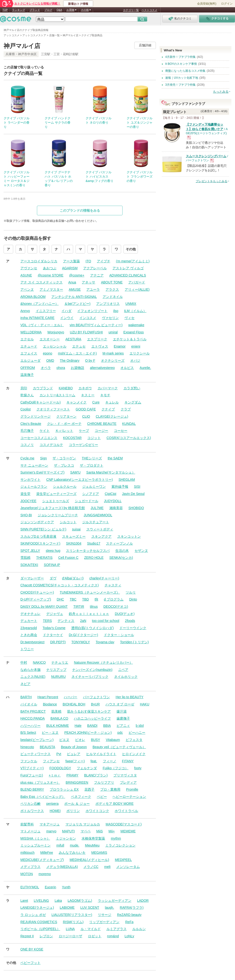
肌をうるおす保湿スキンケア (89, 711)
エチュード (29, 346)
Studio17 (94, 543)
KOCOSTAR (72, 438)
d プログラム (114, 599)
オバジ (135, 361)
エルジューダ (30, 361)
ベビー (102, 797)
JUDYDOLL (113, 501)
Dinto (133, 599)
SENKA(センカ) (121, 558)
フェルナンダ (87, 768)
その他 (131, 249)
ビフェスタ (134, 740)
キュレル (112, 402)
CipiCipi (111, 494)
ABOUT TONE (112, 282)
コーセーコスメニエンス (39, 438)
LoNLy (129, 936)
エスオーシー (50, 339)
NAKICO (39, 662)
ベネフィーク (81, 797)
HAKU (145, 704)
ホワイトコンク (97, 811)
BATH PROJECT (33, 711)
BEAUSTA (47, 747)
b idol (140, 726)
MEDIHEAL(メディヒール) (89, 860)
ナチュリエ (60, 662)
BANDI (92, 726)
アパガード (137, 282)
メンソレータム (128, 867)
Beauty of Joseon (74, 747)
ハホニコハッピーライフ (92, 718)
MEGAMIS (99, 853)
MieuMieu (92, 845)
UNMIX (131, 304)
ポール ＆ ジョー (77, 804)
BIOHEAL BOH (74, 704)
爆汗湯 (122, 711)
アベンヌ (27, 289)
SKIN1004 (74, 543)
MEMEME (128, 831)
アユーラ (93, 289)
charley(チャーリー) (104, 578)
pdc (120, 733)
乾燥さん (27, 395)
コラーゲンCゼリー (83, 445)
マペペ (86, 831)
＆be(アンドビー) (77, 304)
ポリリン (73, 811)
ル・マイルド (91, 929)
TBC (73, 599)
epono (48, 353)
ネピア (25, 684)
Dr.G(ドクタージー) (83, 635)
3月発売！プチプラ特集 (180, 85)
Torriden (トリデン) (135, 642)
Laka (58, 901)
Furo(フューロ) (32, 775)
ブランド (35, 10)
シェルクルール (65, 487)
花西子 (89, 789)
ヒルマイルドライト (101, 754)
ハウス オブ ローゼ (120, 704)
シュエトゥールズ (56, 501)
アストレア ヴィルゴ (128, 268)
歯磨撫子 (123, 718)
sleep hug (53, 551)
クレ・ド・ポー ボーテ (64, 424)
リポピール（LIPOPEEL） (40, 929)
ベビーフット (30, 963)
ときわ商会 (29, 635)
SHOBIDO (136, 508)
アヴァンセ (29, 268)
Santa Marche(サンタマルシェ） (111, 472)
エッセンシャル (55, 346)
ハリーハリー (30, 726)
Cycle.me (27, 458)
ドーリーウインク (133, 628)
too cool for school (106, 621)
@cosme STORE (50, 275)
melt (107, 867)
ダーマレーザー (32, 578)
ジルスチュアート (96, 522)
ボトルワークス (32, 811)
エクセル (27, 339)
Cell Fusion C (68, 558)
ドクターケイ (53, 635)
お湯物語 (77, 368)
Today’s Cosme (54, 628)
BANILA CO (59, 718)
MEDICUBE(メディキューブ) (42, 860)
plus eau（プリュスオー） (40, 782)
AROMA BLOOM (33, 297)
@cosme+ (77, 275)
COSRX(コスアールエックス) (129, 438)
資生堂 (25, 494)
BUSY (95, 740)
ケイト (45, 431)
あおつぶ (50, 268)
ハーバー (70, 697)
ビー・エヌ (50, 733)
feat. (94, 761)
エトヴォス (100, 346)
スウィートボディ (100, 529)
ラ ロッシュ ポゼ (33, 915)
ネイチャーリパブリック (90, 677)
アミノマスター (51, 289)
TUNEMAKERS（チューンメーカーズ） (90, 592)
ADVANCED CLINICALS (128, 275)
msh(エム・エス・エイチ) (77, 353)
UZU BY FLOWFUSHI (86, 332)
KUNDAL (129, 424)
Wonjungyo (56, 332)
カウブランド (43, 388)
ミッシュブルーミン (35, 845)
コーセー (121, 431)
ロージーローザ (70, 936)
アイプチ (104, 261)
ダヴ (53, 578)
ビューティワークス (35, 754)
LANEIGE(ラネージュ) (37, 908)
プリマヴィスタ (125, 775)
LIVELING (41, 901)
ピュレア (74, 754)
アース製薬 (71, 261)
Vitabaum (113, 740)
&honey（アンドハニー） (39, 304)
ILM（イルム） (135, 311)
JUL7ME (97, 508)
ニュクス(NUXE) (33, 677)
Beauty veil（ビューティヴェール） (119, 747)
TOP (5, 10)
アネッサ (88, 282)
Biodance (50, 704)
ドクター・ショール (119, 635)
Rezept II (27, 936)
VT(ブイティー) (32, 768)
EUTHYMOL (30, 887)
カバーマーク (108, 388)
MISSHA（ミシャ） (35, 838)
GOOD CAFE (86, 409)
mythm (116, 838)
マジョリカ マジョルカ (83, 824)
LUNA (70, 929)
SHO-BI (26, 515)
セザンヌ (141, 551)
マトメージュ (30, 831)
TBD (86, 599)
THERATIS (44, 558)
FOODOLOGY (60, 768)
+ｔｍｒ (55, 775)
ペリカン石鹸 (30, 804)
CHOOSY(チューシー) (37, 592)
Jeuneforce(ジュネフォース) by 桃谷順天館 (53, 508)
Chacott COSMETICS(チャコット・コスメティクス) (60, 585)
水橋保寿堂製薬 (93, 838)
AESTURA (73, 339)
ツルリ (131, 592)
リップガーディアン (104, 922)
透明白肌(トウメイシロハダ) (92, 628)
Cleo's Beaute (31, 424)
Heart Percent (48, 697)
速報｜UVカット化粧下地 (182, 78)
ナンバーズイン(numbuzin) (92, 670)
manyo (51, 831)
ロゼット (95, 936)
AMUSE (75, 289)
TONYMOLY (81, 642)
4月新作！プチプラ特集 (180, 57)
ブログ (48, 10)
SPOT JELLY (30, 551)
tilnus (94, 607)
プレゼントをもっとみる (211, 181)
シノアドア (91, 494)
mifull (60, 845)
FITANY (128, 761)
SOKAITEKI (29, 565)
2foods (130, 621)
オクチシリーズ (113, 361)
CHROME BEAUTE (102, 424)
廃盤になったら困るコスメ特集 (185, 71)
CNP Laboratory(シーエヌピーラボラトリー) (79, 480)
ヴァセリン (110, 318)
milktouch (27, 853)
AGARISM (70, 268)
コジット (94, 438)
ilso (116, 311)
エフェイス (29, 353)
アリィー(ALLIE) (137, 289)
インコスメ (88, 318)
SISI (137, 487)
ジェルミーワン (94, 487)
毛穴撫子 (27, 431)
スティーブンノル (119, 543)
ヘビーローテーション (129, 797)
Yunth (66, 887)
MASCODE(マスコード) (124, 824)
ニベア (123, 670)
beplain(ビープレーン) (37, 740)
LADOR (143, 901)
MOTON (27, 874)
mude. (74, 845)
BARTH (26, 697)
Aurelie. (145, 368)
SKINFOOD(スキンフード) (40, 543)
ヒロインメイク (134, 754)
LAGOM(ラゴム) (80, 901)
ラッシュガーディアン (115, 901)
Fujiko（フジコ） (115, 768)
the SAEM (115, 458)
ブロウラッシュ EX (64, 789)
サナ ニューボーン (34, 465)
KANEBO (66, 388)
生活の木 (122, 551)
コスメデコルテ (51, 445)
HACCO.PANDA (33, 718)
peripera (52, 804)
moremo (45, 874)
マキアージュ (50, 824)
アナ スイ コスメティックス (41, 282)
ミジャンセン (66, 838)
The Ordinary (70, 361)
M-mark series (113, 353)
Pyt (59, 754)
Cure (96, 402)
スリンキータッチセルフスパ (88, 551)
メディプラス (30, 867)
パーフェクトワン (96, 697)
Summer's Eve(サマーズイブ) (42, 472)
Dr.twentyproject (32, 642)
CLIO (86, 416)
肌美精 (56, 711)
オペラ (46, 368)
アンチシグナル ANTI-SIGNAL (74, 297)
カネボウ (85, 388)
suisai (76, 529)
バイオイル (29, 704)
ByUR (95, 704)
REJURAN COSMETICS (39, 922)
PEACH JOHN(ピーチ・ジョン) (88, 733)
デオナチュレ (30, 614)
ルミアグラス (117, 929)
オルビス (127, 368)
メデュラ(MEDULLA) (62, 867)
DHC (60, 599)
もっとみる (221, 92)
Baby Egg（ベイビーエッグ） (43, 797)
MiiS (99, 831)
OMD (50, 361)
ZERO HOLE (94, 558)
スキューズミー (74, 536)
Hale (78, 726)
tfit (96, 599)
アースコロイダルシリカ (39, 261)
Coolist (26, 409)
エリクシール (140, 353)
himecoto (27, 747)
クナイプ (108, 409)
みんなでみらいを (72, 853)
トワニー (27, 649)
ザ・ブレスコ (64, 465)
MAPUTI (68, 831)
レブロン (46, 936)
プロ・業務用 (110, 789)
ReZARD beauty (129, 915)
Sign (43, 458)
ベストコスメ (149, 10)
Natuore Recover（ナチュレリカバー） (103, 662)
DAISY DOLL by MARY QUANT (44, 607)
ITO (88, 261)
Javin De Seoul (133, 494)
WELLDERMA (31, 332)
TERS (47, 621)
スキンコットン (129, 536)
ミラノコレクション (120, 845)
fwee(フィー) (75, 761)
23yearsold (29, 628)
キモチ (105, 395)
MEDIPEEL (123, 860)
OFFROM (28, 368)
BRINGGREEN (77, 782)
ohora (61, 368)
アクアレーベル (95, 268)
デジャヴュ (55, 614)
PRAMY (72, 775)
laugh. (110, 908)
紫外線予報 (120, 487)
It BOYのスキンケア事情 (181, 64)
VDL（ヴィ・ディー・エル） (42, 325)
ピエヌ (64, 740)
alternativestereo (102, 368)
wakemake (136, 325)
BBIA (107, 726)
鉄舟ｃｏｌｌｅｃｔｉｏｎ (89, 614)
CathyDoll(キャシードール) (41, 402)
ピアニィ (123, 726)
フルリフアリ (104, 782)
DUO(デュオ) (125, 614)
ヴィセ (129, 318)
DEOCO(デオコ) (116, 607)
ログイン (227, 4)
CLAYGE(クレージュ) (112, 416)
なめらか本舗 (30, 670)
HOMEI (55, 811)
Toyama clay (105, 642)
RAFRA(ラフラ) (132, 908)
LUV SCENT (90, 908)
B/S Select (28, 733)
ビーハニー (137, 733)
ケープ (84, 431)
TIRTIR (79, 607)
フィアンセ (51, 761)
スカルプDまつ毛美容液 (38, 536)
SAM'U (75, 472)
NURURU (58, 677)
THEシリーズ (92, 458)
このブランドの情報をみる (80, 210)
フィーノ (110, 761)
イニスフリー (46, 311)
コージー (101, 431)
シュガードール (87, 501)
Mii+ (112, 831)
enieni (136, 346)
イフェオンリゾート (92, 311)
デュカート (29, 621)
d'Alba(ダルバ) (73, 578)
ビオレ (80, 740)
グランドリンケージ (35, 416)
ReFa (129, 922)
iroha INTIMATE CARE (37, 318)
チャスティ (113, 585)
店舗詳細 (145, 45)
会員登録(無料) (207, 4)
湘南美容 (116, 508)
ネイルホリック (126, 677)
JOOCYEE (28, 501)
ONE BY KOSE (32, 949)
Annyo (25, 311)
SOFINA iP (52, 565)
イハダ (66, 311)
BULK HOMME (58, 726)
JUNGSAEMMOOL (98, 515)
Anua (72, 282)
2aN (83, 621)
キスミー (88, 395)
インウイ (67, 318)
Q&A (59, 10)
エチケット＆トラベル (130, 339)
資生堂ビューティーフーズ (56, 494)
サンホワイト (30, 480)
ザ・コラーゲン (64, 458)
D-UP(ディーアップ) (36, 599)
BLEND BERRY (32, 789)
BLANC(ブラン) (96, 775)
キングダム (133, 402)
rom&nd (113, 936)
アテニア (97, 275)
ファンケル (29, 761)
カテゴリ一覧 (131, 10)
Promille (132, 789)
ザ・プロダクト (92, 465)
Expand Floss (134, 332)
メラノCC (91, 867)
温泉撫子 (27, 375)
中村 (24, 662)
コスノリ (27, 445)
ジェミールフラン (34, 487)
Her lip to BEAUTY (129, 697)
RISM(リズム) (73, 922)
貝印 (24, 388)
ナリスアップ (56, 670)
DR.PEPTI (58, 642)
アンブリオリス (108, 304)
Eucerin (50, 887)
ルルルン (139, 929)
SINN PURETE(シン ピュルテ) (43, 529)
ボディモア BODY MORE (115, 804)
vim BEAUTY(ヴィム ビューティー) (96, 325)
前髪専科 (27, 824)
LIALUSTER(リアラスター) (72, 915)
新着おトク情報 (78, 4)
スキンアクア (101, 536)
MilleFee (47, 853)
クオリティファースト (53, 409)
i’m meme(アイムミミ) (133, 261)
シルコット (68, 522)
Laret (24, 901)
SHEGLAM (127, 480)
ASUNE (26, 275)
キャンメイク (76, 402)
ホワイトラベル (126, 811)
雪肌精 (25, 558)
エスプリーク (97, 339)
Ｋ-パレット (64, 431)
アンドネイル (113, 297)
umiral (113, 332)
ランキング (19, 10)
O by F (90, 361)
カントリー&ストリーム (57, 395)
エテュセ (79, 346)
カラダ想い (132, 388)
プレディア (128, 782)
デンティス (66, 621)
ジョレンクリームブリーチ (58, 515)
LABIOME (67, 908)
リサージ (105, 915)
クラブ (126, 409)
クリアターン (66, 416)
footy (138, 768)
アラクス (112, 289)
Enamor (120, 346)
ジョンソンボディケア (37, 522)
